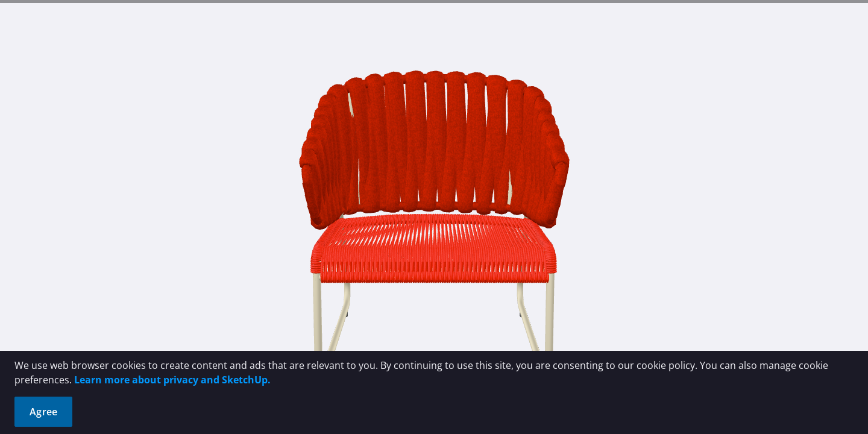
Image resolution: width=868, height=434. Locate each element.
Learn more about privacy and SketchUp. (172, 380)
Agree (43, 412)
